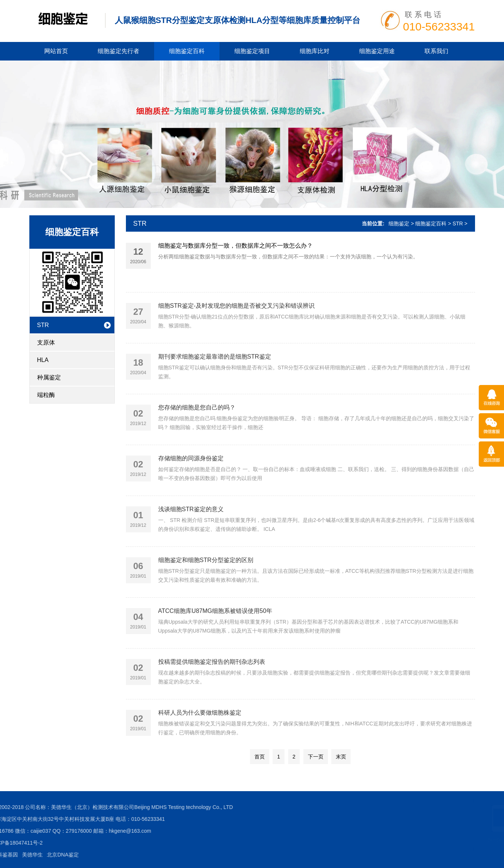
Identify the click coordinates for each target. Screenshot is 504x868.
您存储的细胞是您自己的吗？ (197, 428)
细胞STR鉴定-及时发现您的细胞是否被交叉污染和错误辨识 (236, 327)
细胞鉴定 (399, 223)
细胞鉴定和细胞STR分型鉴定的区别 (206, 581)
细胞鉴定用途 (377, 51)
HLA (43, 360)
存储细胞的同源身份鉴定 (191, 479)
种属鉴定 (49, 377)
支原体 (46, 342)
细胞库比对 (315, 51)
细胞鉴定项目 (252, 51)
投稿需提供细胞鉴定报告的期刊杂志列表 (212, 683)
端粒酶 (46, 395)
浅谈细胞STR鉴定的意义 (191, 530)
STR (43, 325)
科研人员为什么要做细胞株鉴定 (200, 733)
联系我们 (436, 51)
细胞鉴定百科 (187, 51)
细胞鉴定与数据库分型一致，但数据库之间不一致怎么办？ (235, 246)
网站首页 (56, 51)
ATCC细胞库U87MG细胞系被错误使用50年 (215, 632)
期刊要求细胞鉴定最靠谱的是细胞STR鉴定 (215, 377)
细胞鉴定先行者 (118, 51)
